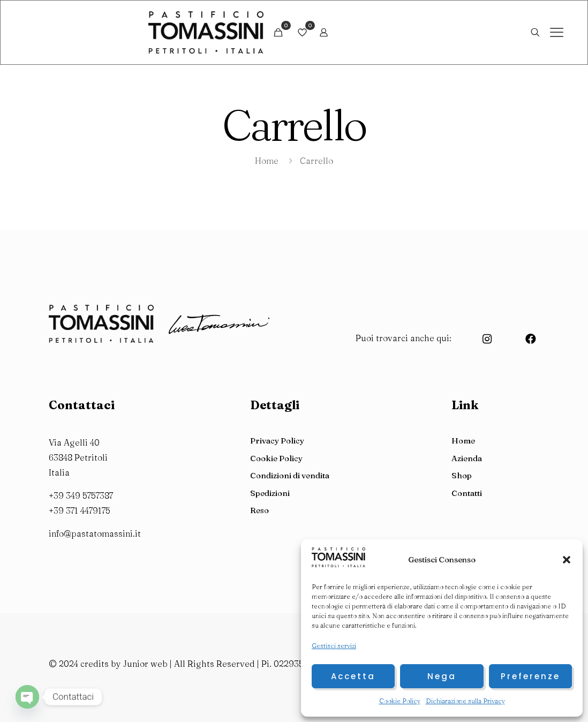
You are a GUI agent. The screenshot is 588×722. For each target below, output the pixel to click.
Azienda (467, 458)
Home (267, 161)
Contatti (467, 493)
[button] (567, 560)
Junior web (144, 664)
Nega (442, 676)
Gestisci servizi (334, 646)
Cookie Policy (400, 701)
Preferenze (530, 676)
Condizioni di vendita (290, 475)
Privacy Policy (277, 441)
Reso (259, 510)
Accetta (353, 676)
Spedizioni (270, 493)
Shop (462, 475)
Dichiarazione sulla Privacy (465, 701)
